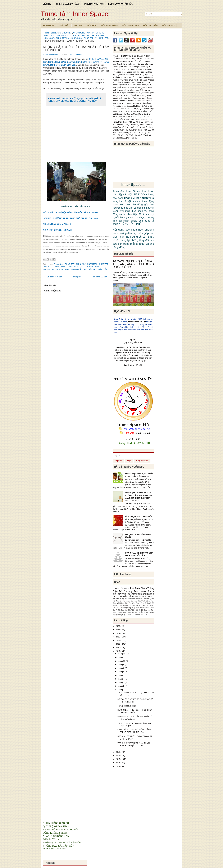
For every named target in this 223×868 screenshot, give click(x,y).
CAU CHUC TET (65, 33)
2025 (118, 630)
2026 (118, 626)
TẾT (106, 38)
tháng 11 (122, 657)
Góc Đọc (92, 25)
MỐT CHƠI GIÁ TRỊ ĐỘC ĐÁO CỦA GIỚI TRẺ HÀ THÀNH (70, 212)
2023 (118, 637)
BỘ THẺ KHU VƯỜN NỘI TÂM (57, 230)
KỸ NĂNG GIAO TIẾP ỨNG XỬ (136, 615)
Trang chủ (77, 277)
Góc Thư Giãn (151, 25)
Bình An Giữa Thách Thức (135, 603)
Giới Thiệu (64, 25)
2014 (118, 766)
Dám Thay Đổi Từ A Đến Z (145, 608)
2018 (118, 752)
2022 (118, 640)
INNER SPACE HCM (94, 4)
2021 (118, 644)
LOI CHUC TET (74, 35)
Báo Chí (147, 596)
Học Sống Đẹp (120, 615)
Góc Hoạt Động (109, 25)
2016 (118, 759)
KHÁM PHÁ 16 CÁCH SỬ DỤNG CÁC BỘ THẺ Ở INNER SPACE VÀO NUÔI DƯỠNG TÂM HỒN (74, 100)
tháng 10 (122, 661)
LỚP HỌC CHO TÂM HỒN (121, 4)
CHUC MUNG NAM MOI (84, 33)
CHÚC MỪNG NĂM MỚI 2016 (57, 224)
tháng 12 (122, 654)
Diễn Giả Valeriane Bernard (127, 601)
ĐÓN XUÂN (49, 35)
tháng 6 (121, 672)
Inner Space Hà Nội (137, 322)
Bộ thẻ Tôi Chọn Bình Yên (63, 65)
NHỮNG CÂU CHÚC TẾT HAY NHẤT (88, 38)
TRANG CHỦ (49, 25)
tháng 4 (121, 679)
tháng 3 (121, 682)
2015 (118, 763)
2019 (118, 651)
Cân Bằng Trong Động (128, 608)
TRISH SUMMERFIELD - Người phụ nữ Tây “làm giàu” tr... (134, 724)
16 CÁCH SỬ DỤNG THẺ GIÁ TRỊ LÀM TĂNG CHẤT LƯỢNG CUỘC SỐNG (133, 264)
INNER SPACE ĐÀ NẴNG (68, 4)
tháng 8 (121, 668)
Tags (129, 461)
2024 (118, 633)
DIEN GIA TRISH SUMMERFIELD (128, 594)
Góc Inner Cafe (130, 25)
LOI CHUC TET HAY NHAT (94, 35)
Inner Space (61, 35)
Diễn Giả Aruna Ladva (133, 596)
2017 (118, 756)
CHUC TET (101, 33)
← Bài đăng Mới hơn (53, 277)
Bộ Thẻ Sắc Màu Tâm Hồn (132, 599)
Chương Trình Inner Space (139, 591)
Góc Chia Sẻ (168, 25)
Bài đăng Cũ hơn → (101, 277)
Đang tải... (117, 456)
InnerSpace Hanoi (51, 55)
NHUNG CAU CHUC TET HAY (57, 38)
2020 (118, 648)
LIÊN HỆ (47, 4)
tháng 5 (121, 675)
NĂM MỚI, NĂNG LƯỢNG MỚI (138, 517)
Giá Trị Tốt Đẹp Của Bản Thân (124, 610)
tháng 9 (121, 665)
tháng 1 (121, 690)
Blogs (54, 33)
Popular (118, 461)
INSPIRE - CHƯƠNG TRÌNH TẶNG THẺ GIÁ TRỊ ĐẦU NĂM (71, 218)
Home (47, 33)
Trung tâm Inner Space (75, 14)
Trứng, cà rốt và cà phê (127, 706)
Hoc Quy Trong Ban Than (125, 612)
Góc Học (78, 25)
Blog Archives (142, 461)
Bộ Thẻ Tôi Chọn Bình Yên (136, 606)
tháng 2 (121, 686)
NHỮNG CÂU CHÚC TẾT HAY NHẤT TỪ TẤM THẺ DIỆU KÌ (76, 49)
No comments (76, 55)
